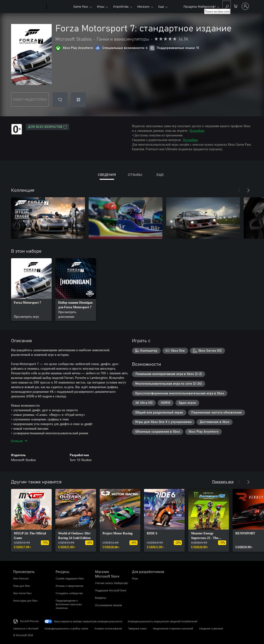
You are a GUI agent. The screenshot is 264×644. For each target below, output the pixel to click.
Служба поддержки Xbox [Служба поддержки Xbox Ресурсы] (70, 578)
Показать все (223, 481)
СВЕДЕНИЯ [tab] (107, 175)
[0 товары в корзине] (236, 6)
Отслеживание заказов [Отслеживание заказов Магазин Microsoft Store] (108, 605)
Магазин (143, 6)
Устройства (121, 6)
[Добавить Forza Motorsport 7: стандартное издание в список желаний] (60, 100)
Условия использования (108, 628)
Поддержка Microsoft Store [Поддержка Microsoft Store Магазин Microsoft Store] (111, 590)
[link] (31, 290)
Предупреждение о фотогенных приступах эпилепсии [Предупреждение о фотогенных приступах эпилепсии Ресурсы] (69, 604)
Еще (161, 6)
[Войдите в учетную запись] (245, 6)
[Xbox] (59, 6)
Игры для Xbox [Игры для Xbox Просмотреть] (22, 586)
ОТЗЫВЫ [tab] (135, 175)
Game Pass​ (81, 6)
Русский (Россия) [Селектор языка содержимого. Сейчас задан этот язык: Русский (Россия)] (29, 621)
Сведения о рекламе (211, 628)
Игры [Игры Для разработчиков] (135, 578)
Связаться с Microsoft (26, 628)
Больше (19, 441)
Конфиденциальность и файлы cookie (66, 628)
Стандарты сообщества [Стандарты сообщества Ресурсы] (69, 593)
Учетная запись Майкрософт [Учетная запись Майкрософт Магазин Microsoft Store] (112, 583)
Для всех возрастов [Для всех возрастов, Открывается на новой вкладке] (48, 127)
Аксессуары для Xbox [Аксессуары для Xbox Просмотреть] (25, 601)
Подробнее (197, 130)
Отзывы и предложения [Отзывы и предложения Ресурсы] (69, 586)
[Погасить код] (78, 100)
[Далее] (248, 190)
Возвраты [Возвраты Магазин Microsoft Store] (101, 598)
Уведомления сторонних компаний (173, 628)
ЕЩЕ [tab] (160, 175)
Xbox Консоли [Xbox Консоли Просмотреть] (21, 578)
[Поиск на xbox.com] (227, 6)
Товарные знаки (137, 628)
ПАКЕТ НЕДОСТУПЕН (30, 99)
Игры (101, 6)
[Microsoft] (29, 6)
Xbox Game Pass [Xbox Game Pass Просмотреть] (22, 593)
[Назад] (239, 190)
